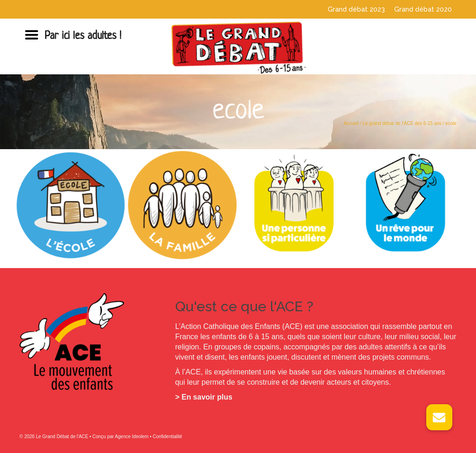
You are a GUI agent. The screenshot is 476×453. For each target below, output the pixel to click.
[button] (439, 417)
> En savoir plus (204, 397)
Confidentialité (167, 437)
